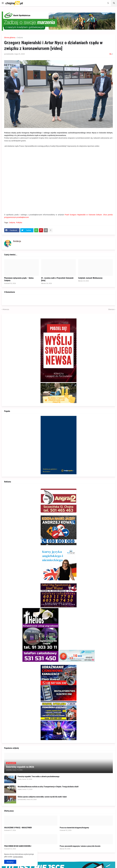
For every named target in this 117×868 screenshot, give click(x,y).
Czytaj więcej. (18, 857)
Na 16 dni (46, 472)
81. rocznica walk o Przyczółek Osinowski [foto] (57, 279)
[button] (3, 3)
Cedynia (20, 38)
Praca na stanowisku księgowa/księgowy (74, 828)
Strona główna (10, 38)
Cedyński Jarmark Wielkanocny (90, 278)
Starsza (111, 309)
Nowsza (6, 309)
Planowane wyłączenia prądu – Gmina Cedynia (19, 279)
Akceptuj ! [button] (10, 862)
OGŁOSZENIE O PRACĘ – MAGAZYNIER (18, 828)
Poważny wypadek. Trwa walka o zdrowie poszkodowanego (39, 777)
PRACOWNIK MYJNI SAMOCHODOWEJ (18, 846)
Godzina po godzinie (49, 469)
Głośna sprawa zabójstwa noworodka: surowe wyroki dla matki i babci (42, 797)
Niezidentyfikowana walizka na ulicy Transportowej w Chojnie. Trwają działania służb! (48, 787)
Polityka (19, 223)
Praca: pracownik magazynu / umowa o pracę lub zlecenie (80, 846)
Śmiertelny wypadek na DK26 (20, 767)
